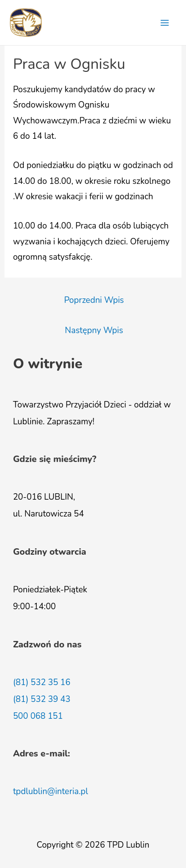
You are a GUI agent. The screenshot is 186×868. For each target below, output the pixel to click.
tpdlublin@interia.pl (50, 791)
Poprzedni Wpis (94, 300)
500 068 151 (38, 716)
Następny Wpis (94, 330)
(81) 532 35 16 (42, 682)
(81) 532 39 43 (42, 699)
